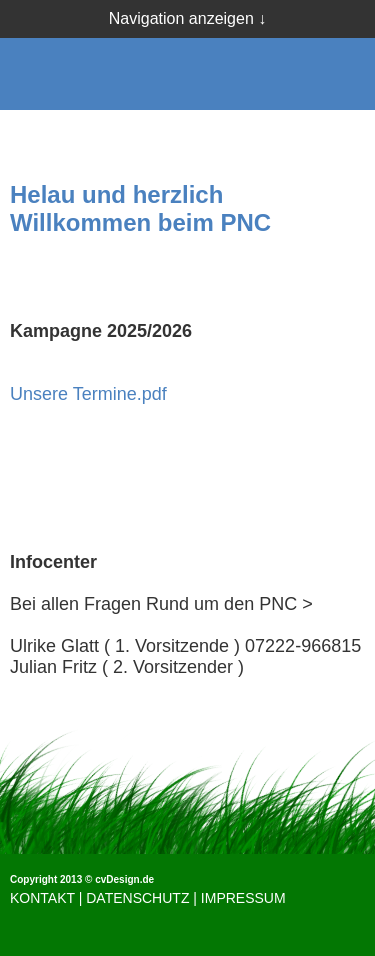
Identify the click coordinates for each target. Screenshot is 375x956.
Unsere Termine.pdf (88, 394)
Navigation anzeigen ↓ (187, 18)
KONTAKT (42, 898)
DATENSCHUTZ (137, 898)
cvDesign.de (124, 879)
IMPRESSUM (243, 898)
